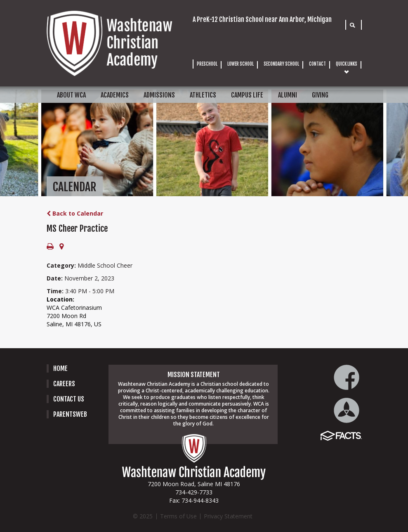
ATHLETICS (203, 95)
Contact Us (69, 399)
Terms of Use (178, 516)
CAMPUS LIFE (247, 95)
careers (64, 384)
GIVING (320, 95)
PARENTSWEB (70, 414)
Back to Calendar (75, 213)
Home (60, 368)
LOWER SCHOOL (241, 64)
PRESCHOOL (207, 64)
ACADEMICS (115, 95)
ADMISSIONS (159, 95)
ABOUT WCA (71, 95)
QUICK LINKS (347, 64)
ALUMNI (288, 95)
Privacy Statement (228, 516)
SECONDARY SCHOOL (281, 64)
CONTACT (317, 64)
